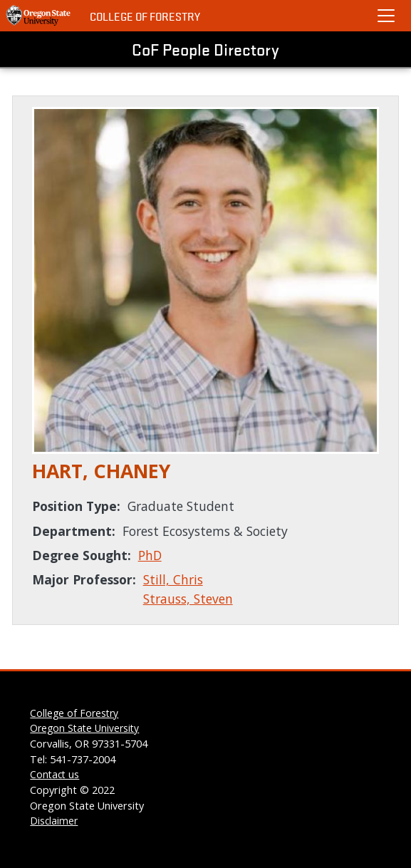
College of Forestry (145, 16)
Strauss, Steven (188, 599)
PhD (150, 555)
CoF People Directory (205, 49)
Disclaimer (54, 821)
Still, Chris (173, 579)
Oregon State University (84, 728)
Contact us (54, 774)
